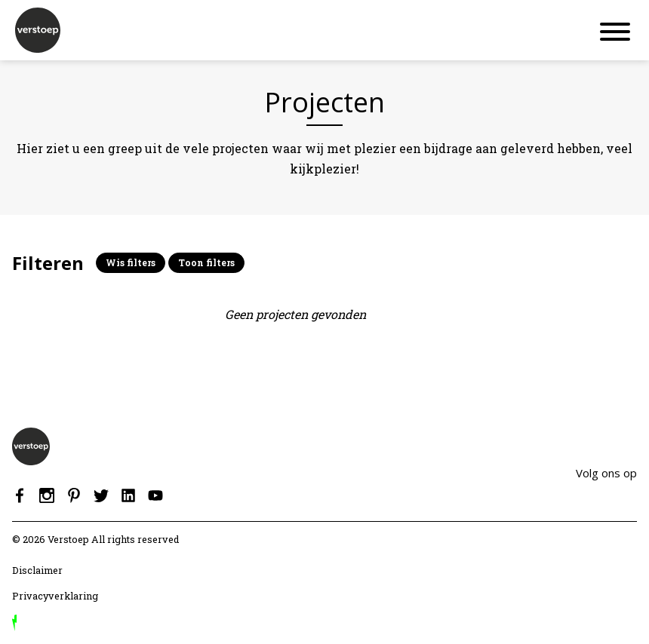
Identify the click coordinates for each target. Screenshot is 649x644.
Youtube (155, 495)
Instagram (47, 495)
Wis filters (131, 262)
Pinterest (74, 495)
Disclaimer (37, 570)
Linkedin (128, 495)
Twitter (101, 495)
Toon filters (206, 262)
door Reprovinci (14, 623)
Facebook (20, 495)
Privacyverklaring (55, 596)
